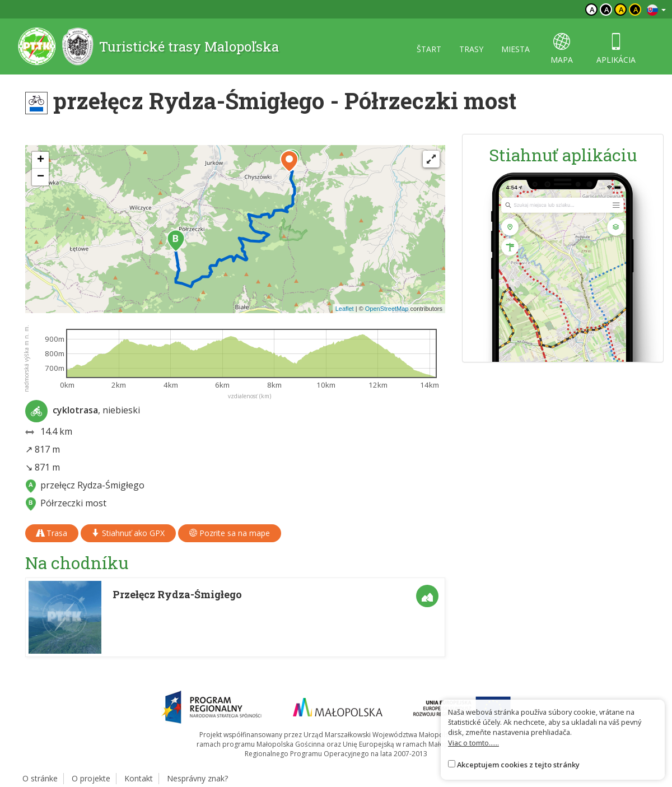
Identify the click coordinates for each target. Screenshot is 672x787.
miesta (515, 49)
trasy (471, 49)
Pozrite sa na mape (230, 533)
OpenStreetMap (387, 309)
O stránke (40, 778)
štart (429, 49)
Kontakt (139, 778)
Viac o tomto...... (473, 743)
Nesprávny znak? (197, 778)
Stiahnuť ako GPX (128, 533)
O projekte (91, 778)
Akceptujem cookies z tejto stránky (518, 765)
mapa (562, 49)
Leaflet (345, 309)
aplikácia (616, 49)
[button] (176, 241)
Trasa (52, 533)
